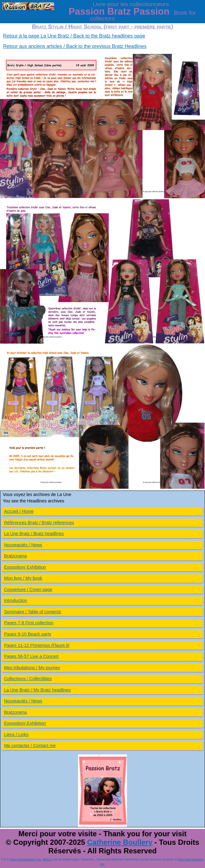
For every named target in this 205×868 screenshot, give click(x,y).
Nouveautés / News (23, 545)
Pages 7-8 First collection (29, 623)
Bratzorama (15, 556)
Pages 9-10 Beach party (28, 634)
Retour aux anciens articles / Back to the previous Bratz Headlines (75, 46)
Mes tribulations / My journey (32, 668)
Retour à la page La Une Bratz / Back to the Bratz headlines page (74, 36)
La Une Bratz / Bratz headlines (34, 534)
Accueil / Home (19, 511)
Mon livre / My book (23, 578)
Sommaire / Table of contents (32, 612)
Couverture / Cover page (28, 589)
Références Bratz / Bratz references (39, 523)
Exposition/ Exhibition (25, 567)
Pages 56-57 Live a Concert (31, 656)
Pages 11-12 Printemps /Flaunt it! (37, 645)
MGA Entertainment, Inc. (26, 859)
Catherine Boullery (120, 842)
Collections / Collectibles (28, 679)
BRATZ (48, 859)
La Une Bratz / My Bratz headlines (37, 690)
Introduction (15, 600)
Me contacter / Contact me (30, 746)
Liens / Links (16, 735)
